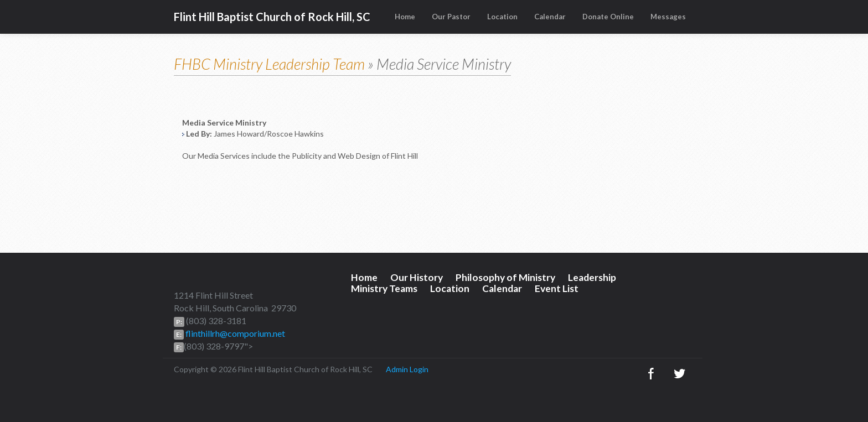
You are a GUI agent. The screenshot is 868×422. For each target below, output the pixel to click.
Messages (668, 17)
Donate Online (608, 17)
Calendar (550, 17)
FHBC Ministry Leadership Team (269, 64)
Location (502, 17)
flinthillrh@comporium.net (234, 333)
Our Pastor (451, 17)
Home (405, 17)
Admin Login (407, 369)
